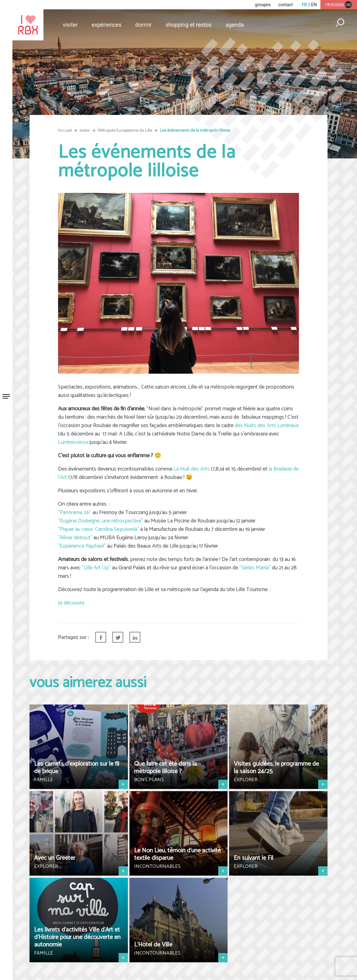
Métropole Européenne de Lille (125, 131)
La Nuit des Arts (192, 469)
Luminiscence (73, 442)
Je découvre (71, 603)
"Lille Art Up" (96, 568)
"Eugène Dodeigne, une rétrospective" (101, 521)
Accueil (65, 131)
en (314, 5)
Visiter (70, 25)
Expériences (106, 25)
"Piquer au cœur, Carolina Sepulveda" (99, 529)
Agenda (235, 25)
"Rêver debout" (75, 538)
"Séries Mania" (255, 568)
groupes (263, 5)
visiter (85, 131)
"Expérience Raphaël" (82, 546)
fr (304, 5)
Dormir (144, 25)
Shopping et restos (189, 25)
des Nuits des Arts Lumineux (267, 426)
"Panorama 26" (75, 513)
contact (285, 5)
